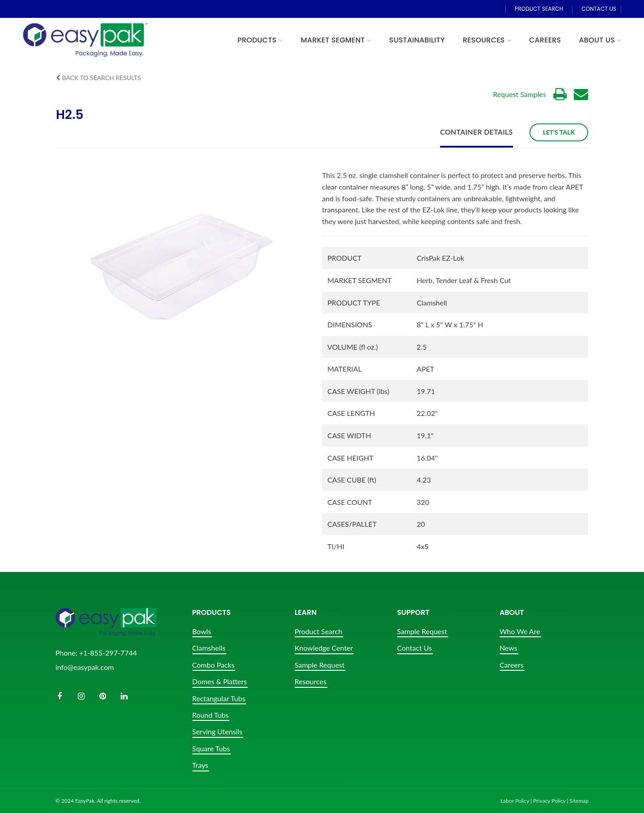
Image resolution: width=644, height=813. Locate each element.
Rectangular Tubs (219, 698)
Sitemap (579, 801)
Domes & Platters (220, 681)
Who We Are (520, 631)
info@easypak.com (85, 667)
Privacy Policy (549, 801)
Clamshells (209, 648)
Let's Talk (559, 132)
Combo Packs (214, 665)
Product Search (318, 631)
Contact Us (415, 648)
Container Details (477, 132)
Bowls (202, 631)
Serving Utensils (217, 731)
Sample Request (320, 665)
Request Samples (519, 94)
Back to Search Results (98, 78)
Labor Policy (515, 801)
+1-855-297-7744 (108, 653)
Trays (200, 765)
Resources (311, 681)
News (508, 648)
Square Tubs (211, 748)
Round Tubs (211, 715)
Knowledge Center (324, 648)
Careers (512, 665)
